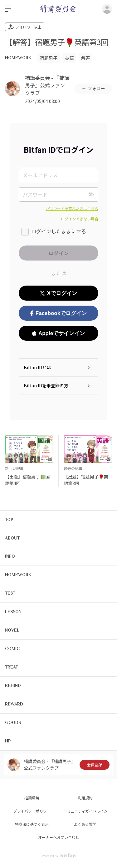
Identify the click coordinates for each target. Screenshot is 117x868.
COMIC (12, 648)
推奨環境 (32, 798)
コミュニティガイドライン (85, 811)
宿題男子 (49, 58)
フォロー (93, 88)
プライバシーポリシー (32, 811)
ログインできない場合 (80, 219)
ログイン (107, 9)
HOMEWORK (18, 58)
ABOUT (12, 538)
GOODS (13, 722)
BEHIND (13, 685)
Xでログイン (58, 293)
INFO (10, 556)
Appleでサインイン (58, 333)
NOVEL (12, 630)
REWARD (14, 704)
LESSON (13, 612)
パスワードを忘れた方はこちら (72, 208)
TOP (9, 519)
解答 (85, 58)
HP (8, 741)
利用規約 (85, 798)
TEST (10, 593)
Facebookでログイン (58, 313)
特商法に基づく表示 (32, 824)
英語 (69, 58)
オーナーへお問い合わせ (59, 837)
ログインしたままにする (59, 231)
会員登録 (95, 765)
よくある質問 (85, 824)
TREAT (12, 667)
